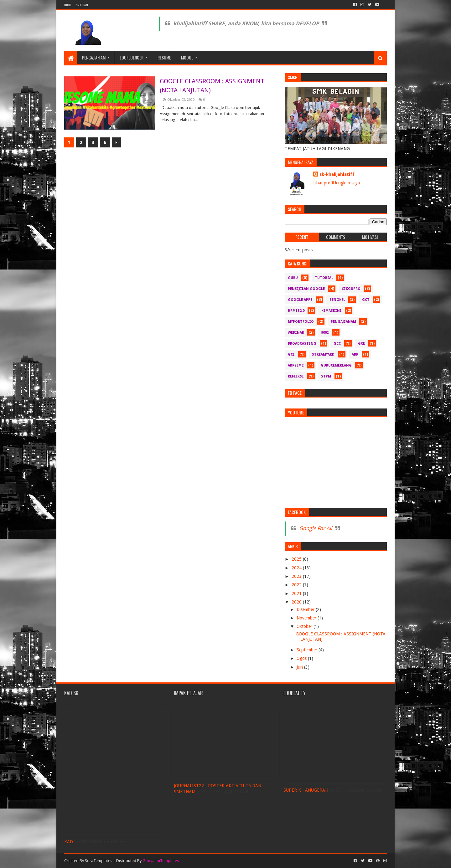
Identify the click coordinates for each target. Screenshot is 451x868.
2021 (297, 593)
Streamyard (323, 354)
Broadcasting (302, 344)
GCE (361, 344)
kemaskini (332, 311)
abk (355, 354)
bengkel (337, 300)
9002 (325, 333)
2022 (297, 585)
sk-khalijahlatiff (337, 174)
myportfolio (301, 322)
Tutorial (324, 278)
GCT (366, 300)
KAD (69, 842)
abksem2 (296, 365)
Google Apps (300, 300)
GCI (291, 354)
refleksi (296, 376)
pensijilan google (306, 289)
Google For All (316, 528)
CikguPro (351, 289)
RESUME (164, 57)
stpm (326, 376)
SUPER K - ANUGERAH (306, 790)
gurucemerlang (336, 365)
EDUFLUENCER (132, 57)
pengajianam (343, 322)
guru (293, 278)
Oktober (305, 626)
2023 (297, 576)
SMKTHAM (82, 5)
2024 (297, 568)
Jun (300, 667)
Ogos (302, 658)
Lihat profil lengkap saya (337, 183)
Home (68, 5)
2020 (297, 602)
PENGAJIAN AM (94, 57)
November (307, 618)
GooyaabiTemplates (161, 861)
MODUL (187, 57)
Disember (306, 609)
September (308, 650)
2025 (297, 559)
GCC (337, 344)
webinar (296, 333)
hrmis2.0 (296, 311)
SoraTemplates (98, 861)
